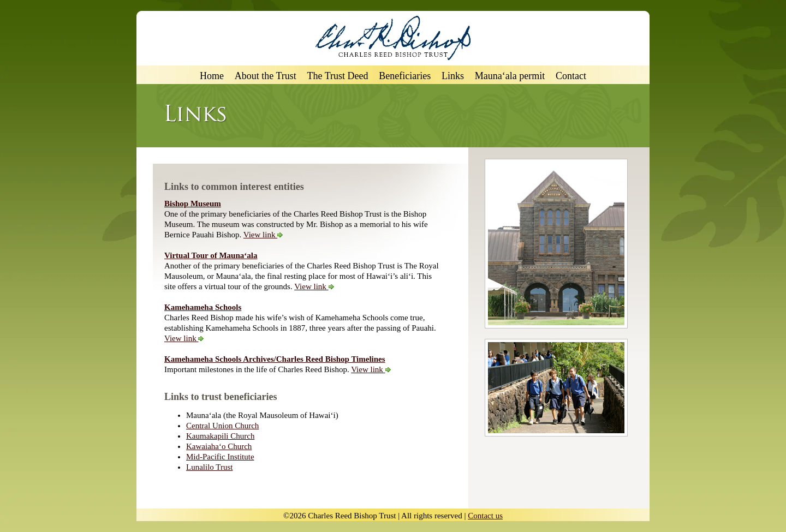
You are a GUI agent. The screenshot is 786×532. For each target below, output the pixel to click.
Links (453, 76)
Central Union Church (222, 426)
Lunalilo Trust (209, 467)
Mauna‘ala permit (510, 76)
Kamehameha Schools (203, 307)
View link (263, 235)
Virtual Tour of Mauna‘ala (211, 255)
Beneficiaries (405, 76)
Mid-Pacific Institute (220, 457)
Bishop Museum (193, 204)
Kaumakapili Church (220, 436)
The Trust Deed (338, 76)
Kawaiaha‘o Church (219, 446)
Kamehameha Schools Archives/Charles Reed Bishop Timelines (275, 359)
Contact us (485, 516)
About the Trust (266, 76)
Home (212, 76)
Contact (571, 76)
